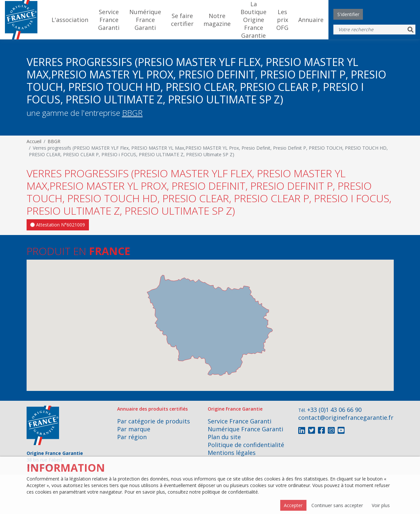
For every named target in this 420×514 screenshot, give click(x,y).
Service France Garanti (109, 20)
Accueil (34, 141)
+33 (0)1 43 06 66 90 (334, 410)
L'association (70, 20)
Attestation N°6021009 (58, 225)
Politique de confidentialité (246, 445)
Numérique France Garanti (145, 20)
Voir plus (381, 505)
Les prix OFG (282, 20)
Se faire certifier (182, 20)
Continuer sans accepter (337, 505)
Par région (132, 437)
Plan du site (224, 437)
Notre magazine (217, 20)
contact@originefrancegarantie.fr (346, 418)
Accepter (293, 505)
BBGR (132, 113)
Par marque (134, 429)
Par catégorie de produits (154, 421)
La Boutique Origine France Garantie (253, 20)
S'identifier (348, 14)
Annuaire (311, 20)
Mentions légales (232, 453)
